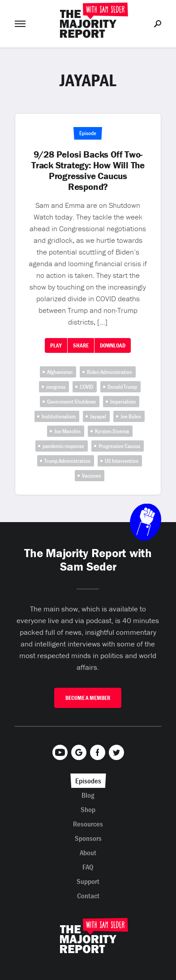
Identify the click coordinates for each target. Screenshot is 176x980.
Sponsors (88, 838)
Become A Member (88, 698)
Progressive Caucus (119, 446)
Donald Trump (122, 387)
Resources (88, 824)
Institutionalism (59, 416)
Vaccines (91, 476)
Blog (88, 795)
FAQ (88, 867)
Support (88, 881)
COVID (86, 387)
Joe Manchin (67, 431)
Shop (88, 809)
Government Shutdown (71, 402)
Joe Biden (131, 416)
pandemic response (63, 446)
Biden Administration (109, 372)
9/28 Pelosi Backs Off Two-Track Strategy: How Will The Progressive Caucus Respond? (88, 171)
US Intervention (122, 461)
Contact (88, 896)
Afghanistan (60, 372)
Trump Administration (67, 461)
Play (56, 345)
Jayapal (98, 416)
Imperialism (123, 402)
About (88, 853)
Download (113, 345)
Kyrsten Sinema (112, 431)
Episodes (88, 781)
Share (81, 345)
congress (56, 387)
